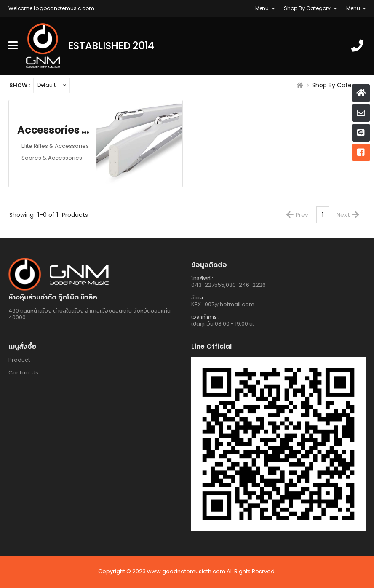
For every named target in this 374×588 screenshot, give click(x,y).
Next (348, 215)
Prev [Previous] (298, 215)
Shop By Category (307, 8)
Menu (262, 8)
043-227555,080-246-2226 (228, 285)
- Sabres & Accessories (50, 158)
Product (19, 360)
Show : (20, 85)
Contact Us (23, 373)
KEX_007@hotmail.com (223, 304)
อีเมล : (198, 298)
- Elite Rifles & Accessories (53, 146)
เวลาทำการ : (205, 317)
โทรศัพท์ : (202, 278)
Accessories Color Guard (56, 130)
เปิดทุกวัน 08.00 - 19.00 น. (223, 324)
